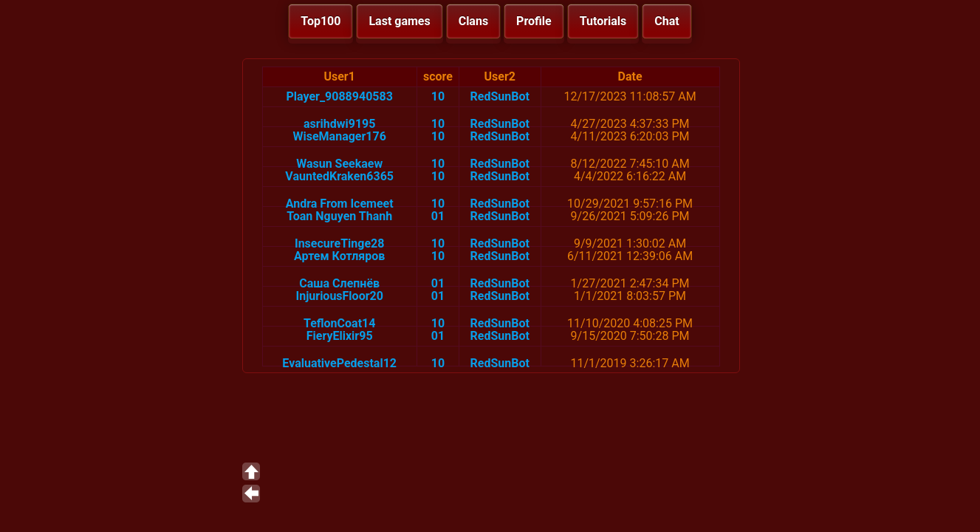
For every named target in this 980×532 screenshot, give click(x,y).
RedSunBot (500, 96)
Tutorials (603, 21)
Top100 (321, 21)
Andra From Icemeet (340, 204)
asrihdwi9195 (340, 124)
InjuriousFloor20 (340, 296)
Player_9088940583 (340, 96)
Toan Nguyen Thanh (339, 216)
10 (438, 96)
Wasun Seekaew (339, 164)
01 (438, 216)
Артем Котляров (339, 256)
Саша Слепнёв (339, 283)
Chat (667, 21)
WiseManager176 (340, 136)
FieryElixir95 (340, 336)
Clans (473, 21)
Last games (399, 21)
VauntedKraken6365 (339, 176)
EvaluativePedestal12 (339, 363)
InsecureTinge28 (339, 243)
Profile (534, 21)
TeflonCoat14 (339, 323)
